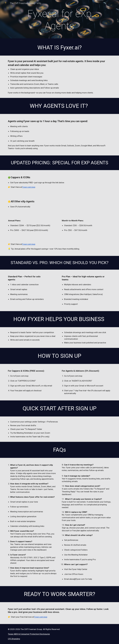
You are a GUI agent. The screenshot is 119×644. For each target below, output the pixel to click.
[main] (59, 20)
